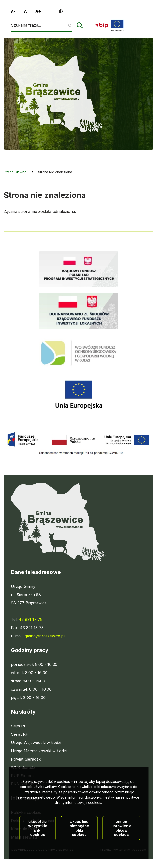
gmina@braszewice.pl (45, 636)
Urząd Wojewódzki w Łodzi (36, 743)
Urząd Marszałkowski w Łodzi (39, 751)
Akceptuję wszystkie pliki (38, 854)
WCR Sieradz (23, 767)
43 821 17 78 (31, 619)
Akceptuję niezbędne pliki (79, 854)
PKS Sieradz (23, 784)
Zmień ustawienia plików (121, 854)
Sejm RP (19, 726)
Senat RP (20, 734)
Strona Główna (15, 172)
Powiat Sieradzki (26, 759)
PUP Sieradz (23, 776)
